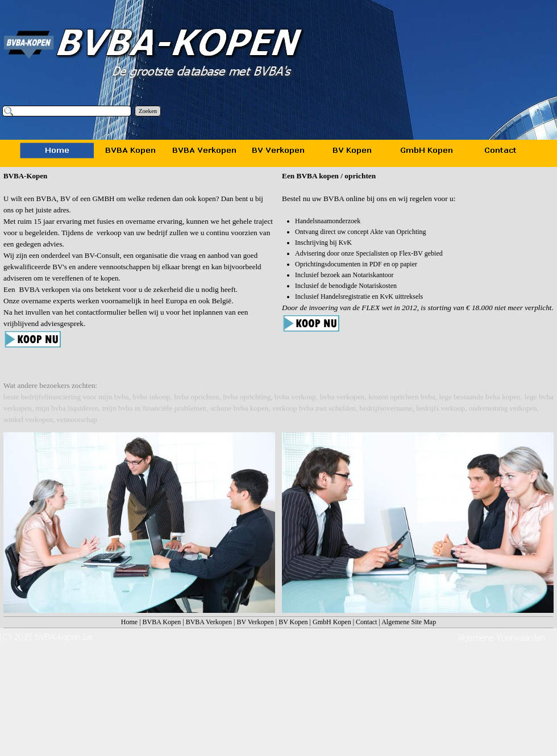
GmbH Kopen (332, 622)
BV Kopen (293, 622)
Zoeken (148, 111)
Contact (366, 622)
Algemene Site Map (409, 622)
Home (129, 622)
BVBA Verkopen (209, 622)
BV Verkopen (255, 622)
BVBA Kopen (162, 622)
